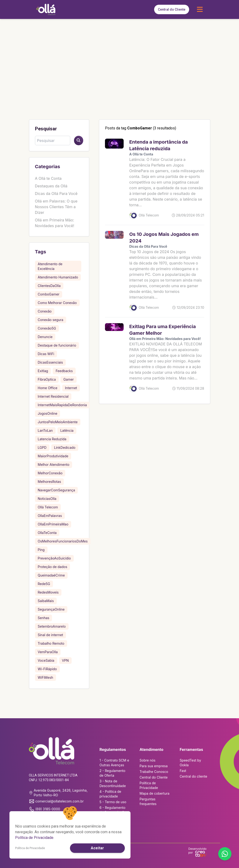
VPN (65, 660)
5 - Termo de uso (113, 802)
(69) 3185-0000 (45, 809)
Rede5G (44, 584)
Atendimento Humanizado (58, 277)
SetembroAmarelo (52, 626)
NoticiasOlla (47, 499)
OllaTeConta (47, 533)
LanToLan (45, 430)
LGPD (42, 447)
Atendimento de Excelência (50, 266)
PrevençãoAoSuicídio (54, 558)
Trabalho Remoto (51, 643)
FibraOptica (47, 379)
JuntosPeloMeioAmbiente (58, 422)
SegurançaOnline (51, 609)
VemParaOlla (48, 652)
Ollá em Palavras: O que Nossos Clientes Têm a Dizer (56, 207)
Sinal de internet (50, 635)
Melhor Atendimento (54, 465)
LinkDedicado (65, 447)
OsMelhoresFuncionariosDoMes (63, 541)
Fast (183, 771)
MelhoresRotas (50, 482)
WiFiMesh (46, 677)
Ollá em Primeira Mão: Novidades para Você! (165, 339)
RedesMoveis (48, 592)
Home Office (48, 388)
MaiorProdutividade (53, 456)
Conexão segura (51, 320)
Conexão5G (47, 328)
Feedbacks (64, 371)
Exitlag (43, 371)
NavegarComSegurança (56, 490)
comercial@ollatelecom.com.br (56, 801)
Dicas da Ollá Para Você (56, 194)
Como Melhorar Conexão (57, 303)
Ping (41, 550)
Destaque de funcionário (57, 345)
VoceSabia (46, 660)
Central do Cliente (172, 9)
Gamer (69, 379)
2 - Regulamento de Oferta (112, 773)
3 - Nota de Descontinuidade (113, 783)
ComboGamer (49, 294)
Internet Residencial (53, 396)
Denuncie (45, 337)
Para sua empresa (154, 766)
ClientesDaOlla (49, 286)
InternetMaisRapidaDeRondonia (62, 405)
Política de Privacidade (149, 785)
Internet (71, 388)
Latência (67, 430)
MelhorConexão (50, 473)
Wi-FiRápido (47, 669)
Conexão (45, 311)
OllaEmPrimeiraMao (53, 524)
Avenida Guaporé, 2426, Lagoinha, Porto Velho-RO (58, 793)
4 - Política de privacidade (110, 794)
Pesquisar (46, 129)
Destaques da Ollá (51, 186)
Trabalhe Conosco (154, 772)
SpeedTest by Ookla (190, 763)
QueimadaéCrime (51, 575)
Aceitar (97, 848)
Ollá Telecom (48, 507)
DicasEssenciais (50, 362)
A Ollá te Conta (48, 178)
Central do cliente (193, 776)
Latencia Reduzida (52, 439)
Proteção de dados (53, 567)
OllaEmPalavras (50, 516)
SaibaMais (46, 601)
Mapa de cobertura (154, 793)
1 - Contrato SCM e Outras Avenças (114, 763)
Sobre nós (147, 760)
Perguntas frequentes (148, 801)
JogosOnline (48, 413)
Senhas (44, 618)
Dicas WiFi (46, 354)
